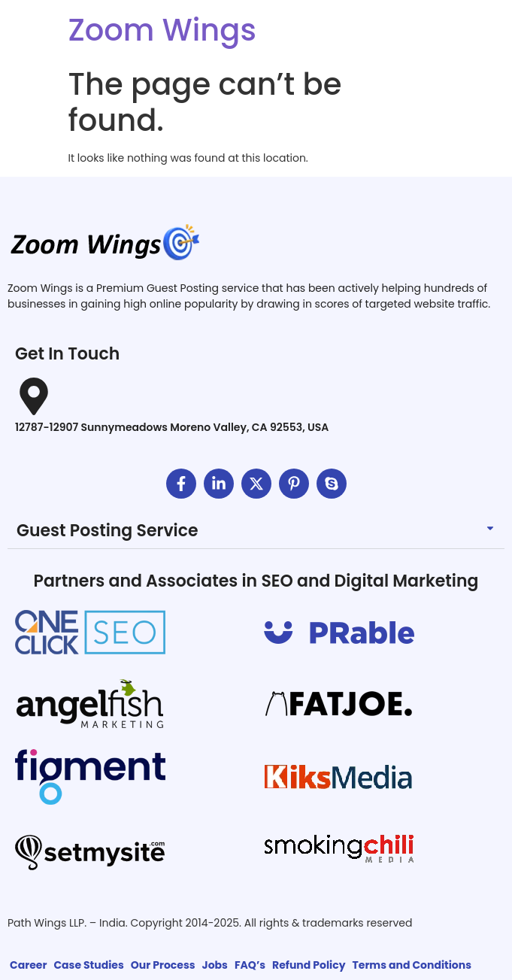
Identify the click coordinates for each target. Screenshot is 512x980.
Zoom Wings (162, 30)
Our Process (163, 965)
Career (28, 965)
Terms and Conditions (412, 965)
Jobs (215, 965)
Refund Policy (309, 965)
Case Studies (88, 965)
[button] (256, 531)
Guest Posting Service (108, 531)
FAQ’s (250, 965)
